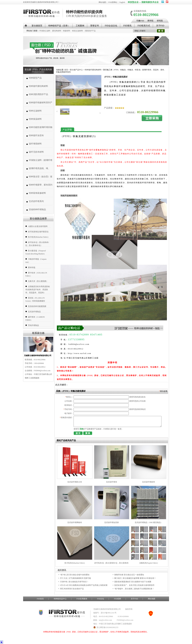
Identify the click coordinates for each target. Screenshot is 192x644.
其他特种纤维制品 (37, 210)
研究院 (160, 21)
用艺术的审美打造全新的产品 (72, 589)
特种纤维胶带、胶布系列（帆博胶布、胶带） (41, 186)
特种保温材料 (35, 119)
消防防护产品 (90, 31)
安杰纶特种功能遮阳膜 (37, 306)
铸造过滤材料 (78, 31)
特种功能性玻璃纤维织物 (41, 127)
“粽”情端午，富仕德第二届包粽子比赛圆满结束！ (134, 589)
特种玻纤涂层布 (36, 135)
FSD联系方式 (144, 26)
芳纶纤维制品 (33, 325)
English (122, 2)
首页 (66, 70)
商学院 (150, 21)
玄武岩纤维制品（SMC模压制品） (148, 522)
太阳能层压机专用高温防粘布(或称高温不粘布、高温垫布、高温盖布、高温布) (38, 290)
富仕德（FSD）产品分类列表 (38, 70)
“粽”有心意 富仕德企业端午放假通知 (75, 575)
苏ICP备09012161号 (109, 613)
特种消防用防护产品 (38, 94)
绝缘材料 (67, 31)
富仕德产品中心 (76, 70)
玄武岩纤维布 (112, 482)
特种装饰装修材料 (37, 193)
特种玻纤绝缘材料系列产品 (41, 104)
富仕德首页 (37, 26)
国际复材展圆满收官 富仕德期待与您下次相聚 (133, 582)
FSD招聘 (118, 599)
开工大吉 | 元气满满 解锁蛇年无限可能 (75, 578)
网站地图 (102, 2)
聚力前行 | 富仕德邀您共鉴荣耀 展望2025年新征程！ (135, 578)
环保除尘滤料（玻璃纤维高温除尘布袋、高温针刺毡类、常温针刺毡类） (41, 162)
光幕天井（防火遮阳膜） (38, 281)
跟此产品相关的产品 (66, 440)
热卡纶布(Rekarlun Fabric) (38, 237)
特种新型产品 (35, 78)
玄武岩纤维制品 (34, 312)
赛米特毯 (32, 267)
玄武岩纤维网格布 (75, 522)
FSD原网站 (113, 2)
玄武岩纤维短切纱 (112, 522)
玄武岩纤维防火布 (75, 482)
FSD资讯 (127, 26)
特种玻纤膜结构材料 (38, 86)
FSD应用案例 (82, 599)
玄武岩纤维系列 (36, 201)
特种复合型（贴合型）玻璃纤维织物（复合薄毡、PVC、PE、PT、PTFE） (41, 178)
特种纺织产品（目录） (59, 26)
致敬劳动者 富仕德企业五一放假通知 (129, 575)
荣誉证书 (95, 26)
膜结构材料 (57, 31)
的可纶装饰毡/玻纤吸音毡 (38, 232)
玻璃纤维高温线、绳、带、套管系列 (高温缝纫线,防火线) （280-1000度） (40, 170)
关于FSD (160, 26)
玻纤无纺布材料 (36, 152)
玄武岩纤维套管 (149, 482)
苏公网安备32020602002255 (106, 627)
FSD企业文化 (111, 26)
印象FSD (140, 21)
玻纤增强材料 (35, 144)
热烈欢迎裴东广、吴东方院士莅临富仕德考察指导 (134, 585)
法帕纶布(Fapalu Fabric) (149, 563)
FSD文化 (100, 599)
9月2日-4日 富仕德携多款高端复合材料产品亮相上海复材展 (84, 585)
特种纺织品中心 (60, 599)
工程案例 (80, 26)
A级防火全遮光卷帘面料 (38, 226)
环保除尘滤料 (45, 31)
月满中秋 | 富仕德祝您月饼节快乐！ (74, 582)
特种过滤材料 (35, 111)
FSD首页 (40, 599)
